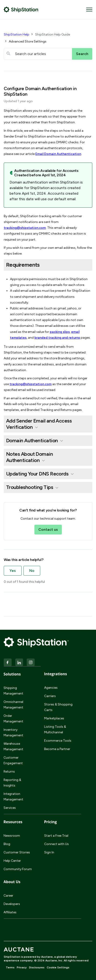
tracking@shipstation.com (25, 228)
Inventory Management (13, 733)
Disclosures (37, 967)
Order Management (13, 719)
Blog (7, 844)
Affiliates (10, 912)
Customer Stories (17, 852)
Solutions (12, 674)
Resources (13, 822)
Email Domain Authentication (58, 154)
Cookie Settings (58, 967)
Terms (10, 967)
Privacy (22, 967)
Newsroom (12, 836)
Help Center (12, 861)
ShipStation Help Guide (53, 34)
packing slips (60, 332)
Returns (9, 772)
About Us (12, 882)
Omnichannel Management (13, 705)
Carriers (50, 696)
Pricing (51, 822)
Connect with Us (56, 844)
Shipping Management (13, 691)
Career (8, 896)
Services (10, 808)
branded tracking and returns (57, 338)
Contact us (48, 529)
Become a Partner (57, 749)
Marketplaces (54, 718)
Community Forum (18, 869)
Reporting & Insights (12, 783)
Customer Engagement (13, 760)
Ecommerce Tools (58, 741)
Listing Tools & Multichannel (55, 729)
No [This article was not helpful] (32, 571)
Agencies (51, 688)
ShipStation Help (17, 34)
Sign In (49, 852)
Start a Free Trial (56, 836)
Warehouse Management (13, 746)
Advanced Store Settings (28, 41)
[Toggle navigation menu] (89, 10)
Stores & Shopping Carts (58, 707)
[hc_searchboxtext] (38, 54)
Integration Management (13, 797)
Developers (12, 904)
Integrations (56, 674)
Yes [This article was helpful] (13, 571)
